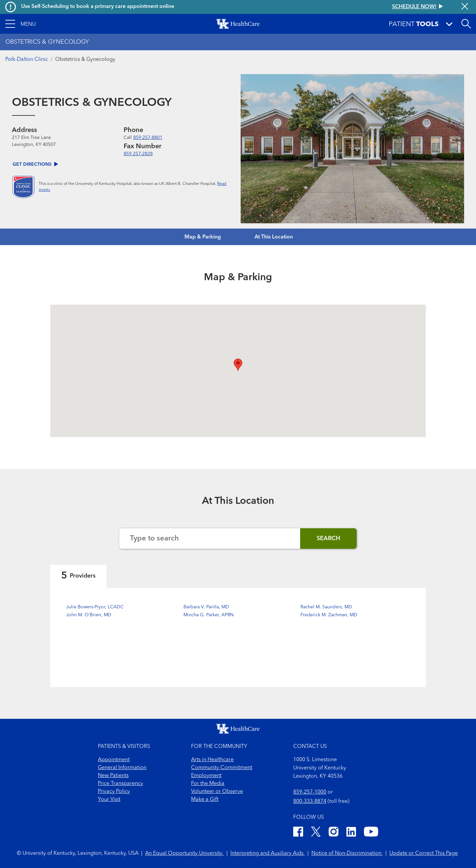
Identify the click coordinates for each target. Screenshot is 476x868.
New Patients (113, 776)
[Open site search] (466, 24)
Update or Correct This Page (424, 853)
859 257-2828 (138, 154)
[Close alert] (465, 7)
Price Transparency (120, 784)
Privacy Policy (114, 792)
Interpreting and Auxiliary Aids (268, 853)
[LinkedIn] (351, 833)
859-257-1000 (310, 792)
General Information (122, 768)
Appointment (114, 760)
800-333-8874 (310, 802)
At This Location (274, 237)
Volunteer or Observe (217, 792)
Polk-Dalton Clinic (27, 60)
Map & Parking (203, 237)
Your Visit (109, 800)
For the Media (208, 784)
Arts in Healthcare (212, 760)
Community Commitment (222, 768)
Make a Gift (205, 800)
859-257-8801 (148, 138)
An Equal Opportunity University (184, 853)
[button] (20, 24)
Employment (206, 776)
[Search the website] (210, 539)
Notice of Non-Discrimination (347, 853)
